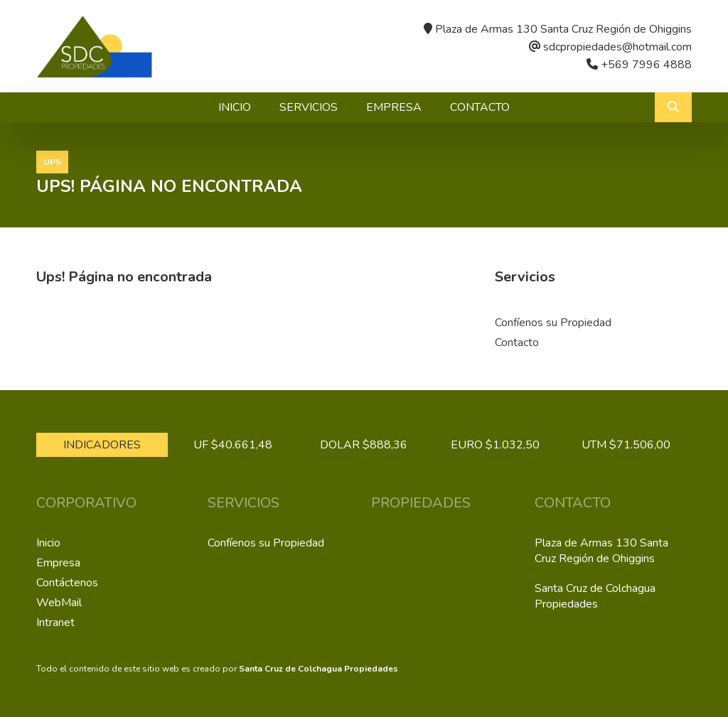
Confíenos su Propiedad (553, 323)
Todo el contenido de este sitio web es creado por (217, 669)
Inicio (235, 107)
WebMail (59, 603)
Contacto (480, 107)
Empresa (394, 107)
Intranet (55, 622)
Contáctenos (67, 583)
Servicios (309, 107)
